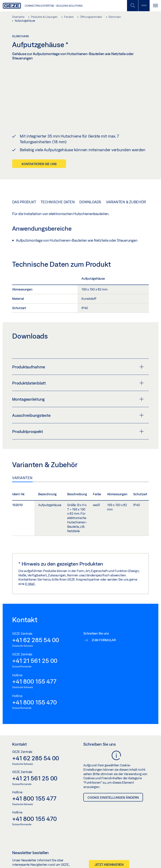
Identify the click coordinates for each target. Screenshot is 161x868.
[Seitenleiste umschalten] (144, 6)
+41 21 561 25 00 (35, 661)
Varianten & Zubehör (126, 202)
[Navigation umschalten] (155, 6)
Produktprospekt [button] (78, 431)
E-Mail (30, 584)
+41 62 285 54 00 (36, 640)
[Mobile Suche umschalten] (133, 6)
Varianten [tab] (22, 478)
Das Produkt (24, 202)
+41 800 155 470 (34, 702)
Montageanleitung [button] (78, 399)
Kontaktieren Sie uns (39, 164)
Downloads (90, 202)
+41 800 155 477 (34, 681)
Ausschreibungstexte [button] (78, 415)
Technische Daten (58, 202)
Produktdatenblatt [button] (78, 383)
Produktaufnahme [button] (78, 367)
